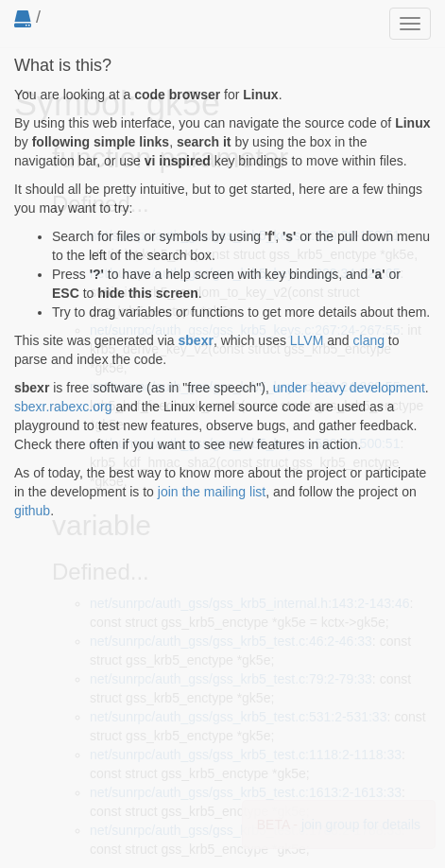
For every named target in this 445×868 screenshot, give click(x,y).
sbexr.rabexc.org (63, 407)
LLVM (307, 340)
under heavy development (349, 388)
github (32, 511)
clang (369, 340)
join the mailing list (212, 492)
